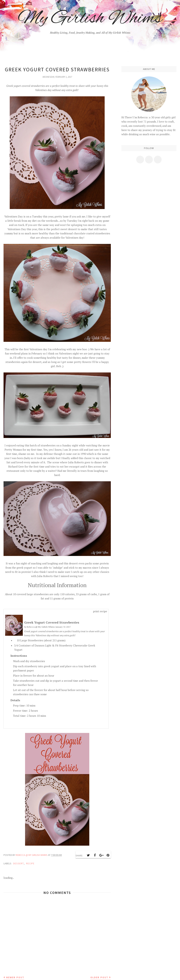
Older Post (99, 977)
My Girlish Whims (90, 18)
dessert (19, 863)
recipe (30, 863)
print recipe (100, 611)
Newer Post (15, 977)
